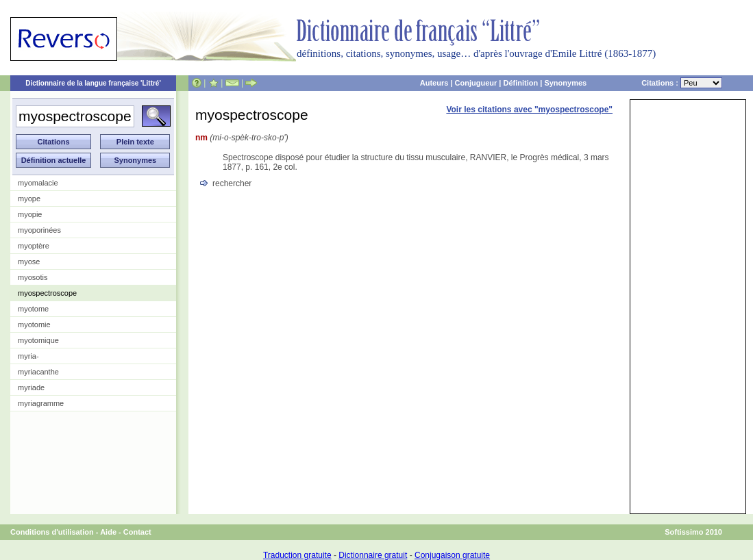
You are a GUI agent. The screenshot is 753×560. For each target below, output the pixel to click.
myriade (31, 387)
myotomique (38, 340)
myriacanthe (38, 372)
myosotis (33, 277)
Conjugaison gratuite (452, 555)
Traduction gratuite (297, 555)
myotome (33, 309)
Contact (137, 532)
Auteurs (434, 83)
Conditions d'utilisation (52, 532)
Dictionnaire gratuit (373, 555)
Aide (108, 532)
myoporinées (39, 230)
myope (29, 199)
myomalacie (38, 183)
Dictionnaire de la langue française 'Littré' (93, 83)
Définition (520, 83)
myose (29, 262)
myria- (28, 356)
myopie (30, 214)
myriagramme (41, 403)
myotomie (34, 324)
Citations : (682, 83)
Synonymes (565, 83)
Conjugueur (476, 83)
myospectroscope (47, 293)
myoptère (34, 246)
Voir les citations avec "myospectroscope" (529, 110)
